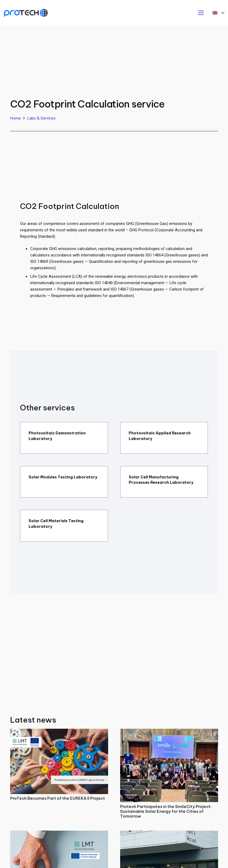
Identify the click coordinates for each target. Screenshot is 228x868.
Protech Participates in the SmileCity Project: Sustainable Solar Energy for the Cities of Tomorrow (166, 811)
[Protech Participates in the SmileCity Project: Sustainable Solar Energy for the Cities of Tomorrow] (169, 732)
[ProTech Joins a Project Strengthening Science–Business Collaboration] (59, 834)
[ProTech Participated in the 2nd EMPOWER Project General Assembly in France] (169, 834)
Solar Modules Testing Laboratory (63, 477)
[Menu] (201, 13)
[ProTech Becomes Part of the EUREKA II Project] (59, 732)
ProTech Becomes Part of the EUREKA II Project (58, 798)
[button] (218, 13)
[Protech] (26, 13)
